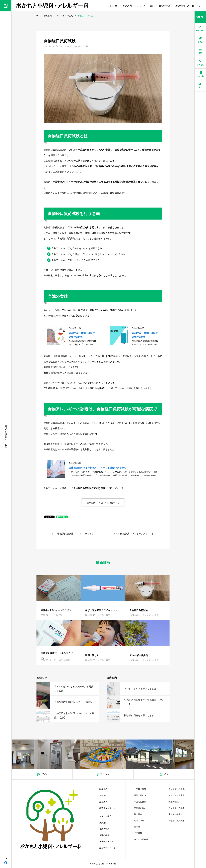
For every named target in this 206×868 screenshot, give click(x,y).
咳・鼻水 (138, 814)
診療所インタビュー (107, 809)
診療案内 (127, 6)
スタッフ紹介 (105, 816)
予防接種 (58, 615)
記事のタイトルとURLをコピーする (103, 503)
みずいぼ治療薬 (141, 839)
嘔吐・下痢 (139, 821)
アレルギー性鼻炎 (177, 808)
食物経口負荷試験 (177, 821)
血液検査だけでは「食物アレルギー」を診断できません (97, 468)
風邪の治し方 (140, 795)
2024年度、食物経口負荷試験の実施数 (145, 335)
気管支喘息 (174, 802)
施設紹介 (103, 823)
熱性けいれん (140, 808)
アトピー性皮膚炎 (177, 795)
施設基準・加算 (106, 841)
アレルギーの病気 (80, 46)
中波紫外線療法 (176, 814)
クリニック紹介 (145, 6)
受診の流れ (104, 829)
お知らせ (113, 6)
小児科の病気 (104, 615)
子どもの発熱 (140, 802)
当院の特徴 (164, 6)
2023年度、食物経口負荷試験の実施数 (82, 335)
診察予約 (103, 789)
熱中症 (137, 827)
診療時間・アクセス (186, 6)
